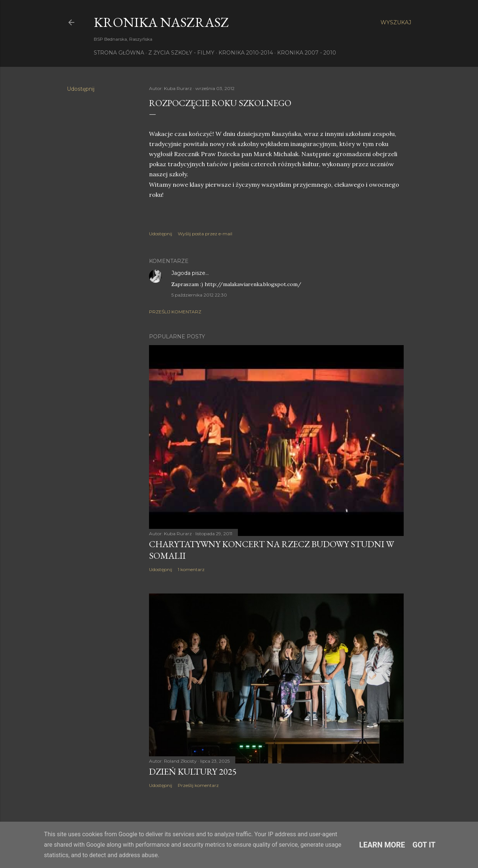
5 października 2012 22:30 (199, 295)
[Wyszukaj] (396, 22)
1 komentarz (191, 569)
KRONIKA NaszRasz (161, 22)
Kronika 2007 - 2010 (307, 53)
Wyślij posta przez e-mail (205, 234)
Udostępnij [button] (81, 89)
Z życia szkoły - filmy (181, 53)
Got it (424, 845)
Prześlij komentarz (175, 312)
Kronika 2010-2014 (246, 53)
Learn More (382, 845)
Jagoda (181, 273)
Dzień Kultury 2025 (193, 771)
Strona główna (119, 53)
